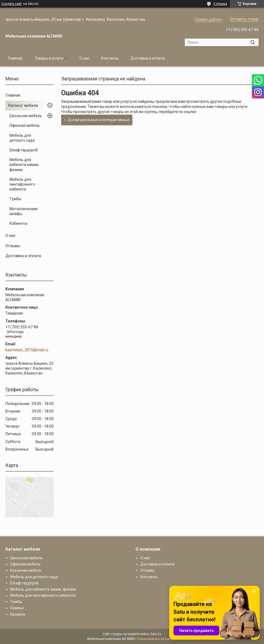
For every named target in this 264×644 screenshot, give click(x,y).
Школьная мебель (26, 116)
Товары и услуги (49, 58)
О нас (84, 58)
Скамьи (17, 608)
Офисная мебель (25, 125)
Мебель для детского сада (22, 138)
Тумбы (15, 199)
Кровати (18, 614)
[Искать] (253, 42)
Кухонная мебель (26, 570)
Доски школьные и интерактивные (99, 120)
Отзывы (13, 246)
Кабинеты (18, 223)
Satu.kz (156, 634)
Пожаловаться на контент (157, 639)
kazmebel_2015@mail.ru (27, 350)
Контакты (110, 58)
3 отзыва (220, 4)
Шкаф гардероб (24, 150)
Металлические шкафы (24, 211)
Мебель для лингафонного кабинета (22, 184)
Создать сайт (12, 4)
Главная (15, 58)
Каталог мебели (23, 105)
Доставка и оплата (148, 58)
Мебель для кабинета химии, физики (24, 165)
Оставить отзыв (244, 19)
